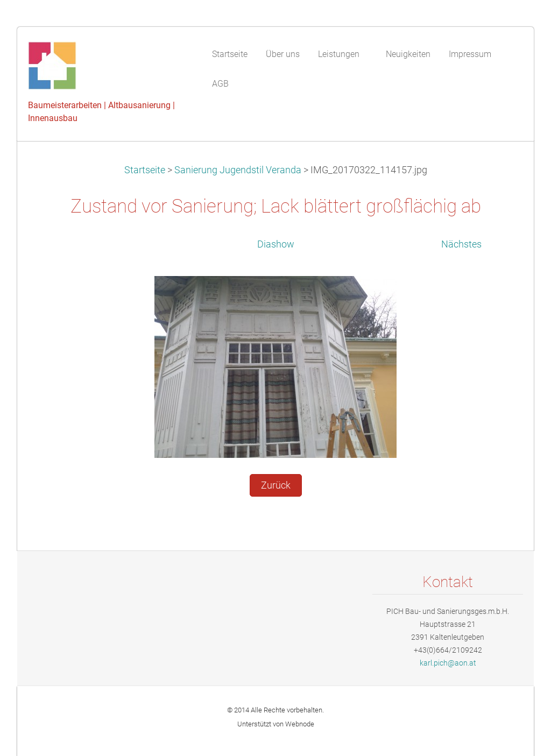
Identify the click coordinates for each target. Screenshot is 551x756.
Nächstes (461, 244)
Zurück (276, 485)
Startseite (145, 170)
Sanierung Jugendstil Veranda (238, 170)
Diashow (276, 244)
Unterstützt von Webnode (276, 724)
